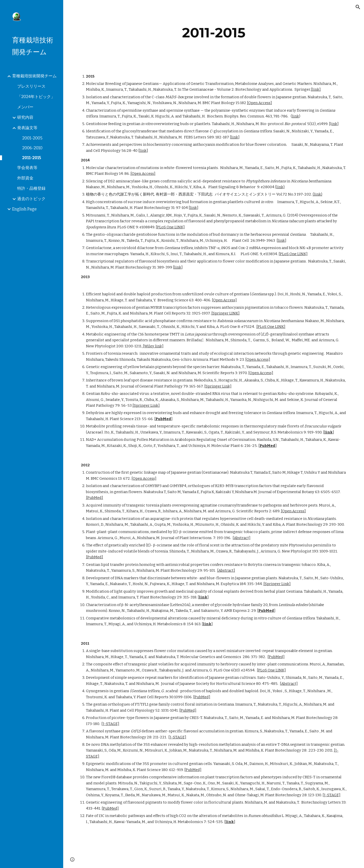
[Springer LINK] (225, 313)
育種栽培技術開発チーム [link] (34, 76)
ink (334, 124)
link (295, 116)
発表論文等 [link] (27, 128)
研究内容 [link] (25, 117)
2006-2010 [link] (32, 148)
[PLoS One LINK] (170, 227)
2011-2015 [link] (32, 158)
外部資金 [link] (25, 178)
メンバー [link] (25, 107)
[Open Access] (259, 103)
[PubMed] (95, 498)
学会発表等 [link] (27, 168)
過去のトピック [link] (31, 199)
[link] (316, 89)
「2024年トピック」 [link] (36, 97)
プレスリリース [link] (31, 86)
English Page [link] (24, 209)
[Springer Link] (218, 386)
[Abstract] (242, 538)
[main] (214, 33)
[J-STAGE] (110, 724)
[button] (358, 7)
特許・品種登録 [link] (31, 188)
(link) (280, 187)
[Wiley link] (153, 346)
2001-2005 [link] (32, 138)
